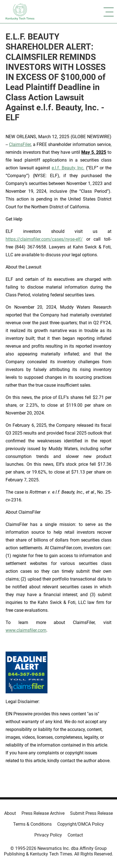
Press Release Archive (43, 813)
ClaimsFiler (20, 144)
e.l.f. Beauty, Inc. (68, 168)
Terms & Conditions (32, 824)
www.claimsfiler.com (26, 630)
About (10, 813)
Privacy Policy (48, 835)
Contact (75, 835)
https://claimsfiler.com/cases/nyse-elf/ (44, 239)
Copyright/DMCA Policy (81, 824)
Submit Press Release (91, 813)
